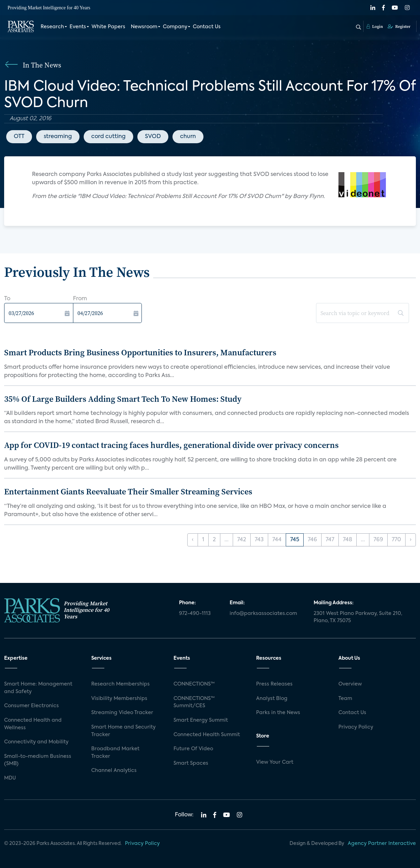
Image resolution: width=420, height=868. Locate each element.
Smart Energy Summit (201, 720)
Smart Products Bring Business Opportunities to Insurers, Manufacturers (140, 352)
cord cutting (108, 137)
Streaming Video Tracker (122, 713)
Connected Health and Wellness (33, 724)
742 (242, 540)
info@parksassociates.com (263, 614)
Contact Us (207, 27)
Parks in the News (278, 713)
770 (396, 540)
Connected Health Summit (207, 735)
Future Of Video (193, 749)
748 (348, 540)
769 (378, 540)
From (80, 299)
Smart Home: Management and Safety (38, 688)
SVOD (153, 137)
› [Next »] (411, 540)
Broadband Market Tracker (115, 753)
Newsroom (144, 27)
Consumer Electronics (31, 706)
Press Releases (274, 684)
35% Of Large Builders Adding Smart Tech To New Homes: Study (123, 399)
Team (345, 699)
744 (277, 540)
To (7, 299)
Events (78, 27)
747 (330, 540)
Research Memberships (120, 684)
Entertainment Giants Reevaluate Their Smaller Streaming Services (128, 491)
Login (375, 27)
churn (188, 137)
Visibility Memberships (119, 699)
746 (312, 540)
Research (52, 27)
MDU (10, 778)
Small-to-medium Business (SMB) (38, 760)
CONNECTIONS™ (194, 684)
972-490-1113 (195, 614)
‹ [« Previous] (193, 540)
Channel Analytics (114, 771)
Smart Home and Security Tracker (123, 731)
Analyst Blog (272, 699)
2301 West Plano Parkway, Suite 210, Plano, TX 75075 (358, 617)
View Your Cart (275, 762)
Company (175, 27)
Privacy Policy (356, 727)
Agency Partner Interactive (382, 844)
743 (259, 540)
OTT (19, 137)
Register (399, 27)
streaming (58, 137)
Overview (350, 684)
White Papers (108, 27)
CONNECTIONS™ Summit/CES (194, 702)
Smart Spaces (191, 763)
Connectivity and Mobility (36, 742)
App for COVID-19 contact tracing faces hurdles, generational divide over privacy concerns (171, 445)
